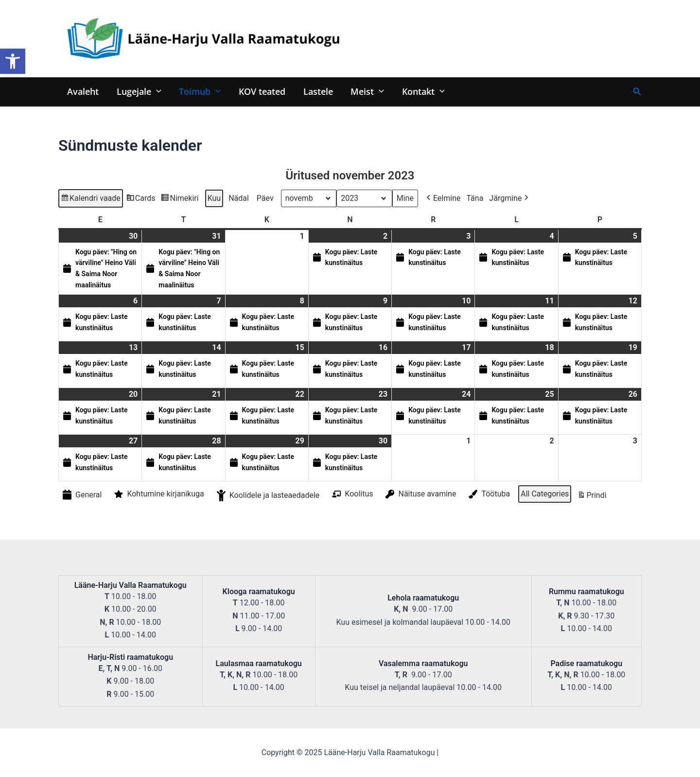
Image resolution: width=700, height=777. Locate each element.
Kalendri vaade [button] (90, 200)
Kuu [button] (214, 198)
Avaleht (83, 91)
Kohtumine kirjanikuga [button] (158, 494)
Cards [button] (141, 200)
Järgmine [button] (510, 198)
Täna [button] (475, 198)
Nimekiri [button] (179, 200)
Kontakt (421, 91)
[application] (156, 91)
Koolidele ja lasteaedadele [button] (267, 496)
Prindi (592, 497)
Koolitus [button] (351, 494)
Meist (366, 91)
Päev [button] (265, 198)
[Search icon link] (637, 92)
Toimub (199, 91)
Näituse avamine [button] (420, 494)
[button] (13, 61)
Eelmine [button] (443, 198)
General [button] (81, 495)
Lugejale (139, 91)
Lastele (317, 91)
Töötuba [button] (488, 494)
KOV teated (261, 91)
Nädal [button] (239, 198)
